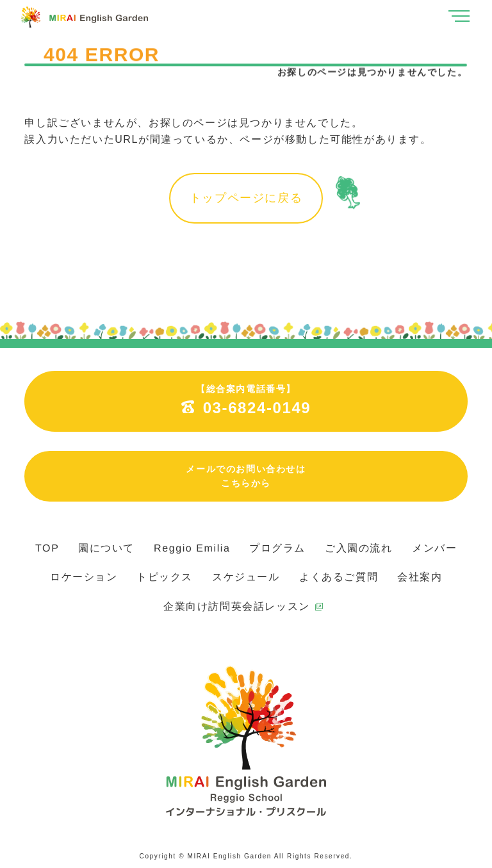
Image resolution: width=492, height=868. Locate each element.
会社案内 (420, 577)
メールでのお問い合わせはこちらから (246, 476)
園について (106, 548)
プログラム (277, 548)
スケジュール (246, 577)
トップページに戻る (246, 198)
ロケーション (84, 577)
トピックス (165, 577)
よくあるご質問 (339, 577)
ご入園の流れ (359, 548)
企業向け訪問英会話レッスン (237, 606)
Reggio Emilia (192, 548)
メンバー (434, 548)
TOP (47, 548)
